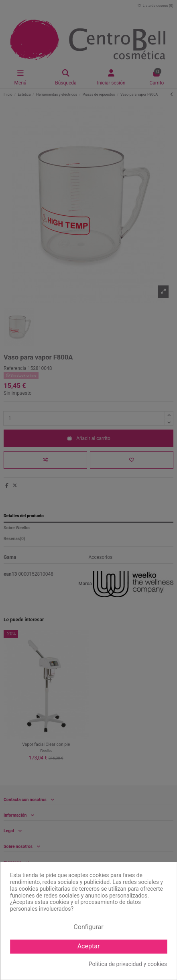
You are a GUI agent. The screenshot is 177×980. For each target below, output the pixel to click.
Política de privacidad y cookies (128, 964)
